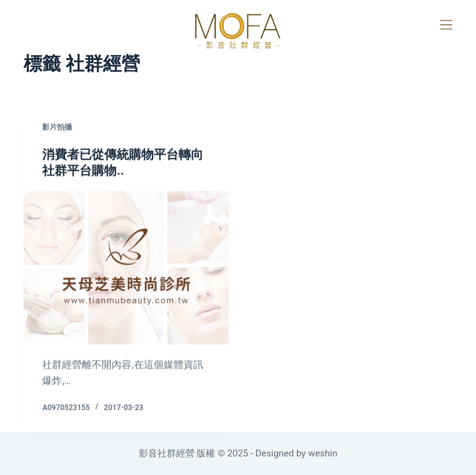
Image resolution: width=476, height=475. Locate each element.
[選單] (446, 25)
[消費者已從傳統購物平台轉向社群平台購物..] (126, 268)
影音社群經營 (168, 453)
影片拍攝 (57, 128)
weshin (323, 453)
